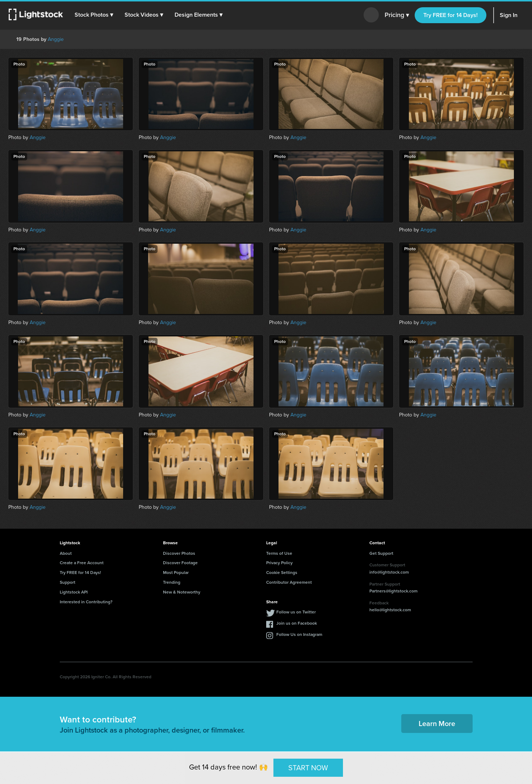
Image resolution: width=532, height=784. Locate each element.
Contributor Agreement (289, 582)
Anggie (56, 39)
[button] (94, 15)
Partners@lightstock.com (393, 591)
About (66, 553)
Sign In (509, 15)
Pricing (397, 15)
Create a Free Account (82, 563)
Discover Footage (180, 563)
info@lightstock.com (389, 572)
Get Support (381, 553)
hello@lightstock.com (390, 610)
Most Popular (176, 573)
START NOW (308, 767)
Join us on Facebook (297, 623)
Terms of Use (279, 553)
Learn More (437, 724)
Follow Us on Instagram (299, 634)
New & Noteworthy (182, 592)
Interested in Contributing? (86, 602)
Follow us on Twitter (296, 612)
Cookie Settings (282, 573)
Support (68, 582)
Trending (172, 582)
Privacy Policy (279, 563)
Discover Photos (179, 553)
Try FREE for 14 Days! (451, 15)
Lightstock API (74, 592)
